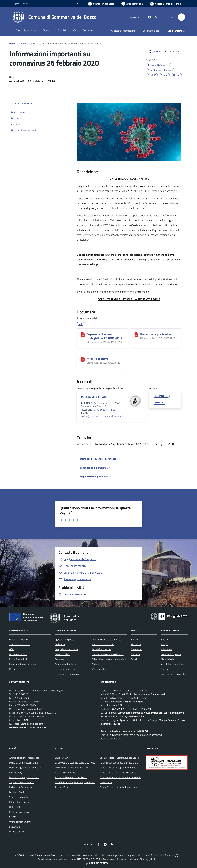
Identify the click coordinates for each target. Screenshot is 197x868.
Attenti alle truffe (97, 359)
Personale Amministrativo (22, 664)
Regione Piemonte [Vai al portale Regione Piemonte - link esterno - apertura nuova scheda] (20, 4)
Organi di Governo (18, 639)
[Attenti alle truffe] (83, 359)
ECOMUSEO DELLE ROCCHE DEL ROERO (76, 763)
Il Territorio (166, 649)
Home (12, 44)
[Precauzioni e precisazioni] (136, 335)
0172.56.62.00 (21, 694)
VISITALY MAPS (63, 758)
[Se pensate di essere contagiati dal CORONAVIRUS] (83, 335)
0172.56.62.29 (21, 698)
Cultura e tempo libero (66, 669)
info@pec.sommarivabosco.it (30, 709)
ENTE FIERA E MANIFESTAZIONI (72, 768)
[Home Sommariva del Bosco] (54, 17)
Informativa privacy (19, 802)
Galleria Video (168, 659)
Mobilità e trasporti (102, 649)
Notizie (134, 639)
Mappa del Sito (17, 832)
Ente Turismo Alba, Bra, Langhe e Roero (75, 782)
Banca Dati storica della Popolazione (118, 787)
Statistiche (15, 827)
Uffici (12, 649)
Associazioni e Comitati (173, 674)
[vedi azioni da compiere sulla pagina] (171, 52)
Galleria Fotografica (171, 654)
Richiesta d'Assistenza (21, 787)
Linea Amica (106, 782)
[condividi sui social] (154, 52)
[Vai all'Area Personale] (166, 4)
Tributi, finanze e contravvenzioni (109, 659)
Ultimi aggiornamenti (20, 822)
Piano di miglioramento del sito (25, 768)
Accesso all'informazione (123, 31)
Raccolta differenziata (66, 772)
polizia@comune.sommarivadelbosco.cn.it (102, 416)
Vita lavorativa (100, 669)
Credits (13, 817)
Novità (22, 44)
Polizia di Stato (62, 787)
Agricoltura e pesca (64, 639)
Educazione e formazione (67, 674)
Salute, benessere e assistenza (108, 654)
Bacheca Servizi (17, 792)
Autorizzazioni (62, 659)
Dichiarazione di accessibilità (24, 763)
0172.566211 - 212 (104, 410)
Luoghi (165, 644)
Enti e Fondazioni (18, 659)
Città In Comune (165, 855)
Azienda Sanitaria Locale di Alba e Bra (119, 763)
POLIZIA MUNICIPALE (94, 397)
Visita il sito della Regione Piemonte (118, 768)
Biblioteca (136, 644)
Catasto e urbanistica (66, 664)
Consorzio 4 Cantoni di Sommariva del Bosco (122, 777)
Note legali (15, 807)
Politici (13, 669)
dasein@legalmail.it (115, 738)
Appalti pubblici (62, 654)
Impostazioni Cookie (19, 812)
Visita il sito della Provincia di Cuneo (118, 772)
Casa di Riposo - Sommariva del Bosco (119, 758)
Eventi (164, 639)
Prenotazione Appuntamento (24, 777)
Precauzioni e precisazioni (156, 334)
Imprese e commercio (103, 644)
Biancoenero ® (111, 859)
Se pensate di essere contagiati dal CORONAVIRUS (104, 336)
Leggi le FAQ (16, 772)
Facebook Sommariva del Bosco (71, 777)
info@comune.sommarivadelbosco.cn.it (36, 713)
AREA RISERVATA (97, 863)
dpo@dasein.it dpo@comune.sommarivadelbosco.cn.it (135, 735)
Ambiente (60, 644)
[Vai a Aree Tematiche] (132, 4)
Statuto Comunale (19, 797)
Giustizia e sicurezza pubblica (107, 639)
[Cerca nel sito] (181, 17)
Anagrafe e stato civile (66, 649)
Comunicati (136, 649)
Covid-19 (34, 44)
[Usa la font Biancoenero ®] (101, 4)
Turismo (96, 664)
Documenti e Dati (18, 654)
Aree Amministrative (20, 644)
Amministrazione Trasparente (24, 758)
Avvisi (134, 659)
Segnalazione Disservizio (22, 782)
